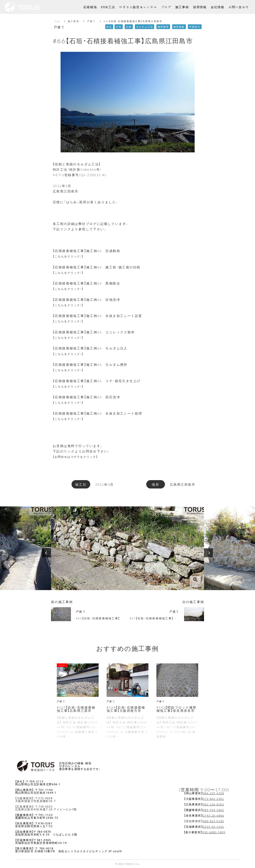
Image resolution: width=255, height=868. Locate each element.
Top (57, 21)
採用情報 (200, 7)
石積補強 (90, 7)
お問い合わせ (239, 7)
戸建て (91, 21)
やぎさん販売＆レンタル (138, 7)
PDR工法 (108, 7)
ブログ (166, 7)
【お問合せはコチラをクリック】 (79, 456)
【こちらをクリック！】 (70, 256)
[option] (127, 548)
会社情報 (218, 7)
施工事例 (73, 21)
